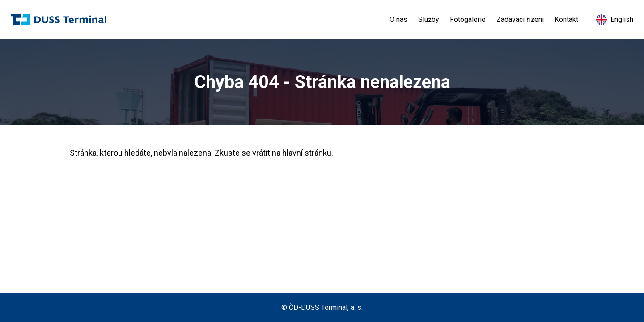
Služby (429, 19)
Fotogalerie (468, 19)
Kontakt (566, 19)
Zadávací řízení (520, 19)
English (615, 20)
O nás (398, 19)
